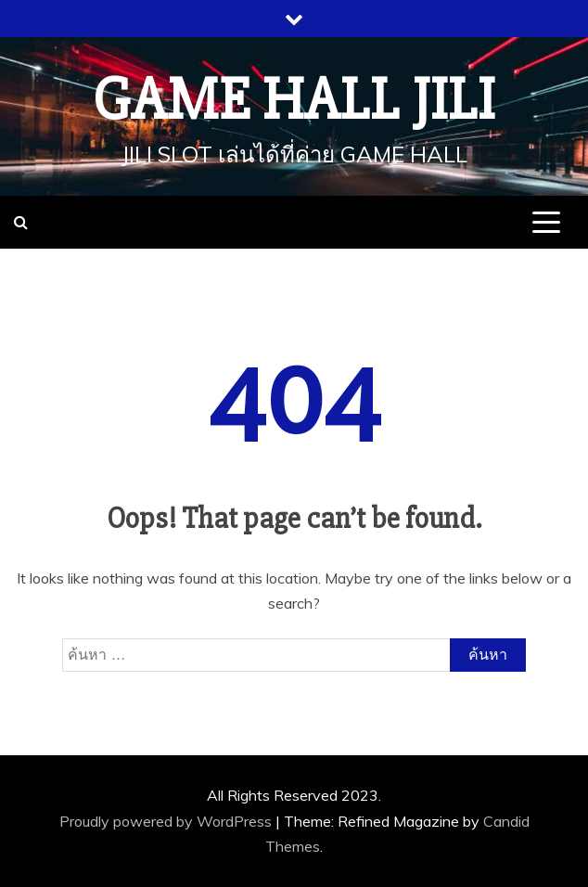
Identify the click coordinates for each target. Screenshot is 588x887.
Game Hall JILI (294, 100)
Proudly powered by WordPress (167, 821)
